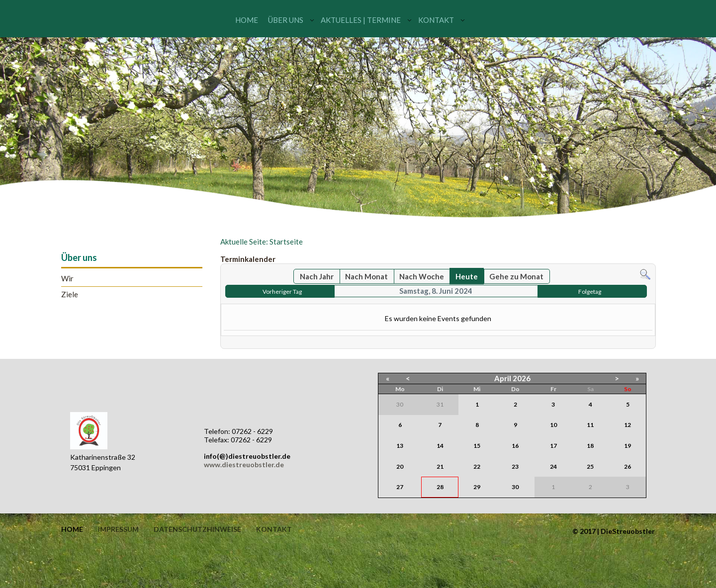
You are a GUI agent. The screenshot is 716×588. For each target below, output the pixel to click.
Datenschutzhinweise (197, 529)
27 (400, 487)
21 (440, 466)
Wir (67, 279)
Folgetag (590, 292)
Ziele (70, 294)
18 (590, 446)
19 (627, 446)
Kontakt (436, 20)
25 (590, 466)
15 (477, 446)
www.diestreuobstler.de (244, 464)
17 (553, 446)
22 (477, 466)
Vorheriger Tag (282, 292)
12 (627, 425)
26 (627, 466)
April (503, 378)
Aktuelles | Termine (361, 20)
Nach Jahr (317, 276)
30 (515, 487)
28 (440, 487)
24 (553, 466)
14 (440, 446)
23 (515, 466)
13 (400, 446)
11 (590, 425)
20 (400, 466)
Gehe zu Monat (516, 276)
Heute (467, 276)
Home (247, 20)
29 (477, 487)
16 (515, 446)
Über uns (286, 20)
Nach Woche (422, 276)
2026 (522, 378)
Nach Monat (366, 276)
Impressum (118, 529)
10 (553, 425)
